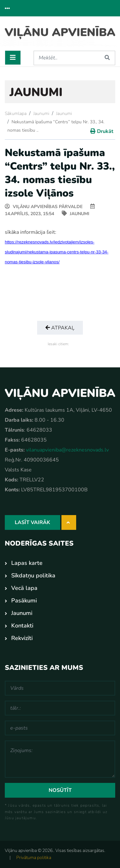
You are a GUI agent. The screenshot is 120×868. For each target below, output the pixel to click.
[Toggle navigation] (13, 58)
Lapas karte (27, 563)
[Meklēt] (67, 58)
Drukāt (105, 131)
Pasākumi (24, 601)
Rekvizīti (22, 638)
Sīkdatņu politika (33, 575)
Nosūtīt (60, 790)
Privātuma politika (34, 858)
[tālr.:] (60, 708)
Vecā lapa (24, 588)
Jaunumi (41, 114)
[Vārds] (60, 688)
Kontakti (22, 626)
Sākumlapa (16, 114)
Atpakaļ (60, 328)
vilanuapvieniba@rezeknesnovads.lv (67, 450)
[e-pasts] (60, 728)
